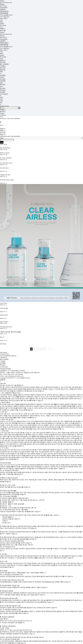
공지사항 (3, 31)
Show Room (3, 6)
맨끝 (52, 349)
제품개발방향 (4, 13)
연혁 (1, 72)
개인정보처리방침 (5, 369)
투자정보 (3, 85)
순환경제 (3, 9)
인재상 (2, 77)
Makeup (2, 4)
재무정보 (3, 92)
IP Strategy (3, 25)
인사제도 (3, 79)
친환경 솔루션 (4, 11)
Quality (2, 24)
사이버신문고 (4, 94)
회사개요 (3, 68)
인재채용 (3, 75)
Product (2, 1)
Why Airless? (4, 18)
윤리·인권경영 (4, 64)
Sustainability (4, 8)
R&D (1, 22)
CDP (1, 20)
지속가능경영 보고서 (6, 15)
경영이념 (3, 70)
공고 (1, 86)
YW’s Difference (5, 17)
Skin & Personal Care (6, 2)
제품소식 (3, 29)
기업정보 (3, 66)
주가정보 (3, 90)
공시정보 (3, 88)
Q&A (2, 83)
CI (1, 73)
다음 (48, 349)
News (2, 27)
